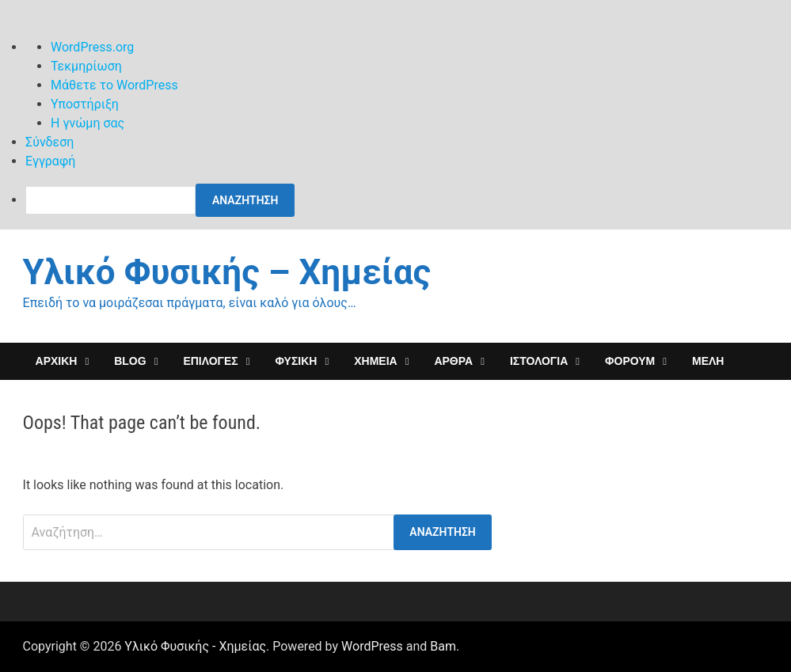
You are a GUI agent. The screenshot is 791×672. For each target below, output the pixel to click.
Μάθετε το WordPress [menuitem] (114, 85)
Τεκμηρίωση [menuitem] (86, 66)
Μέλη (708, 361)
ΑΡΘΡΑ (453, 361)
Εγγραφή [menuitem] (50, 161)
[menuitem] (408, 200)
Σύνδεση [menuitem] (49, 142)
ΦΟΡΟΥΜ (630, 361)
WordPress (372, 646)
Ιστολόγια (539, 361)
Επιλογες (210, 361)
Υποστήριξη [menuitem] (85, 104)
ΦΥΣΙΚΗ (297, 361)
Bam (443, 646)
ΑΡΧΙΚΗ (57, 361)
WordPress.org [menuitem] (92, 47)
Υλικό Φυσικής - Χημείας (195, 646)
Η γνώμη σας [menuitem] (87, 123)
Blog (130, 361)
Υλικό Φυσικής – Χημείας (227, 272)
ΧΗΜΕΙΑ (375, 361)
